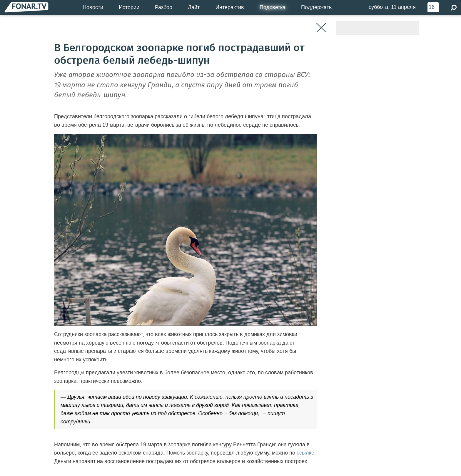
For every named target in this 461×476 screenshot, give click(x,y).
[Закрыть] (321, 28)
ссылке (305, 453)
